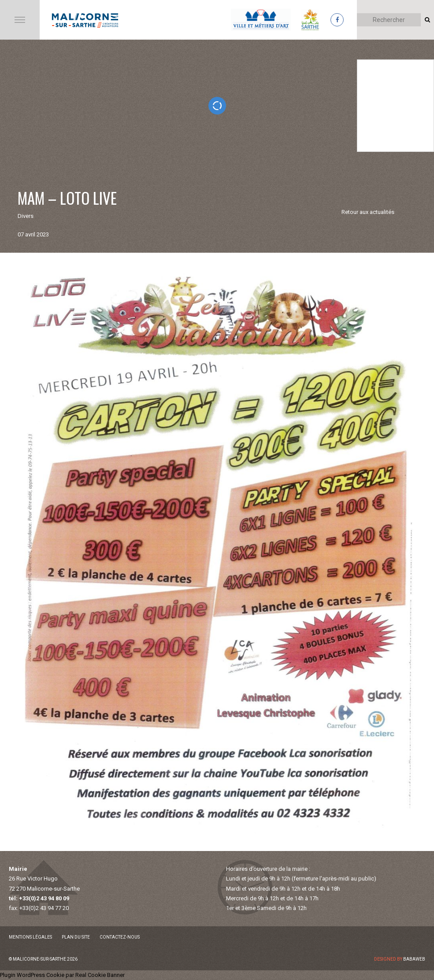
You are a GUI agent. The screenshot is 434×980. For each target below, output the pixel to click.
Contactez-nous (120, 937)
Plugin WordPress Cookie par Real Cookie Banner (62, 975)
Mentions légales (30, 937)
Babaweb (414, 959)
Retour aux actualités (368, 212)
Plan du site (76, 937)
